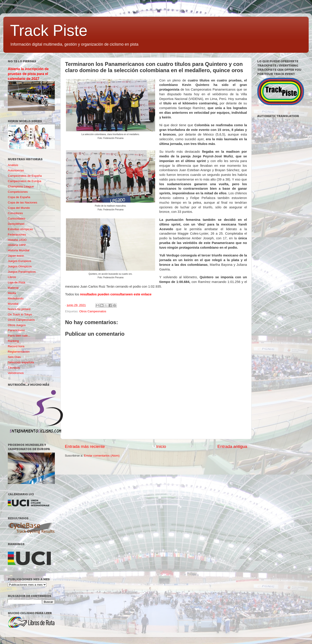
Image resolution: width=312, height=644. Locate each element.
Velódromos (16, 373)
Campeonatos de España (25, 176)
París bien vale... (19, 336)
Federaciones (17, 235)
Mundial (13, 304)
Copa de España (19, 197)
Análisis (13, 165)
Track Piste (49, 30)
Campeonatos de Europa (25, 181)
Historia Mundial (19, 250)
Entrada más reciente (85, 446)
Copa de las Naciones (23, 202)
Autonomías (16, 170)
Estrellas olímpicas (20, 229)
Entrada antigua (232, 446)
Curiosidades (17, 218)
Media (12, 293)
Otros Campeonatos (93, 311)
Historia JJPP (17, 245)
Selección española (21, 362)
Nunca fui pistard (19, 309)
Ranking (13, 341)
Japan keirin (16, 256)
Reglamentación (19, 352)
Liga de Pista (16, 282)
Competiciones (18, 192)
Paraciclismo (16, 330)
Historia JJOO (17, 240)
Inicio (161, 446)
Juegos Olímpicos (20, 266)
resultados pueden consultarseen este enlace (116, 294)
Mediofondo (16, 298)
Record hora (16, 346)
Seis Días (14, 357)
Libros (12, 277)
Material (13, 288)
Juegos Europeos (19, 261)
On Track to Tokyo (20, 314)
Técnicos (14, 368)
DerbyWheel (16, 224)
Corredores (15, 213)
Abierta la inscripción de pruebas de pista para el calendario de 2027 (28, 74)
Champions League (21, 186)
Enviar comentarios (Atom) (102, 456)
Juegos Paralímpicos (22, 272)
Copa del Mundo (19, 208)
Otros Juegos (17, 325)
